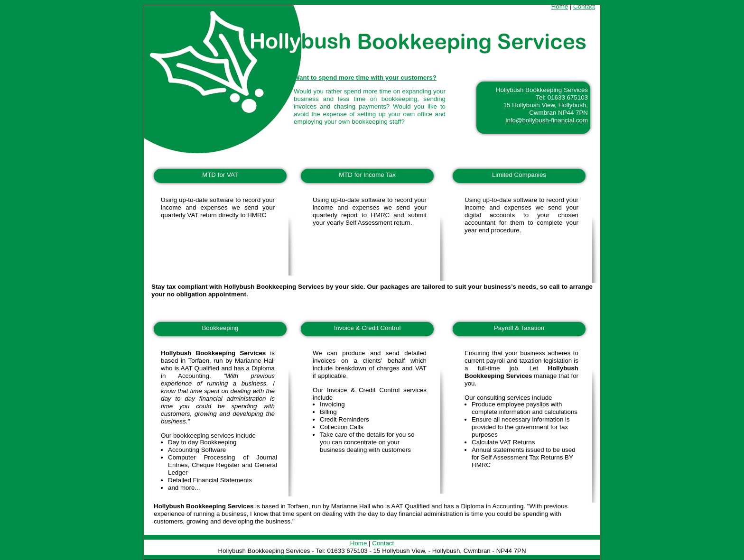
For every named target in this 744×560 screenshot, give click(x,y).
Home (560, 6)
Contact (584, 6)
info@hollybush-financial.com (547, 120)
